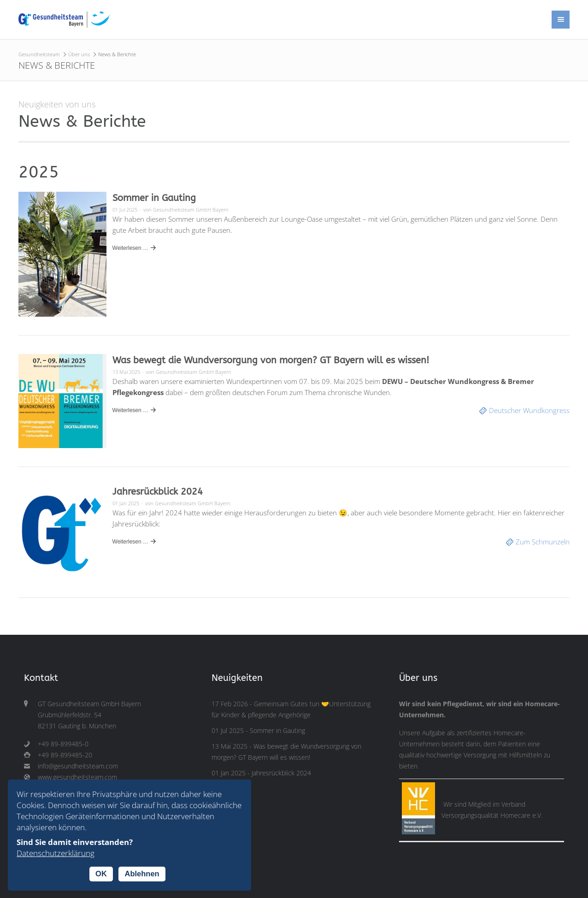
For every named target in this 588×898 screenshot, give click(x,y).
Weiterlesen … (130, 248)
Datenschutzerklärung (56, 853)
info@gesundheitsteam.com (78, 766)
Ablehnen (142, 874)
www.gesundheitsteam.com (77, 777)
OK (101, 874)
